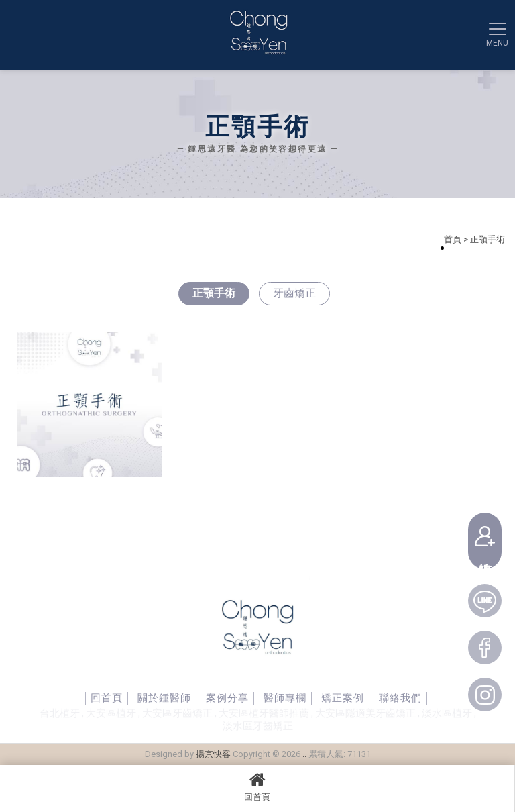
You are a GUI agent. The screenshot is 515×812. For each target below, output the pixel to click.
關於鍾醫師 (164, 698)
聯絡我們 (400, 698)
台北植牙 (60, 713)
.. (304, 754)
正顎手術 (214, 293)
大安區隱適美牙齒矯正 (365, 713)
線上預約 (485, 538)
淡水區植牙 (447, 713)
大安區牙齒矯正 (177, 713)
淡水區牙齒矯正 (258, 726)
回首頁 (257, 786)
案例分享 (227, 698)
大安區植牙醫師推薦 (264, 713)
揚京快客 (213, 754)
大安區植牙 (111, 713)
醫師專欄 (285, 698)
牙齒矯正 (294, 293)
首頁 (453, 239)
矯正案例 (343, 698)
